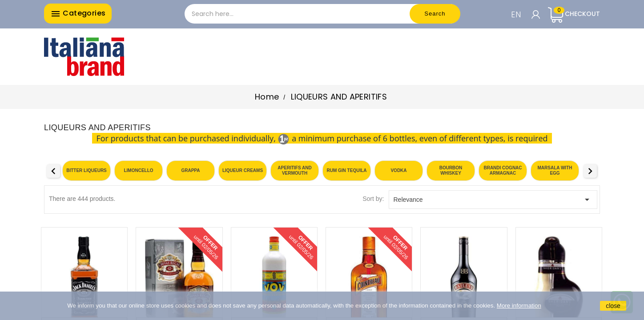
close (613, 306)
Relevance (493, 200)
